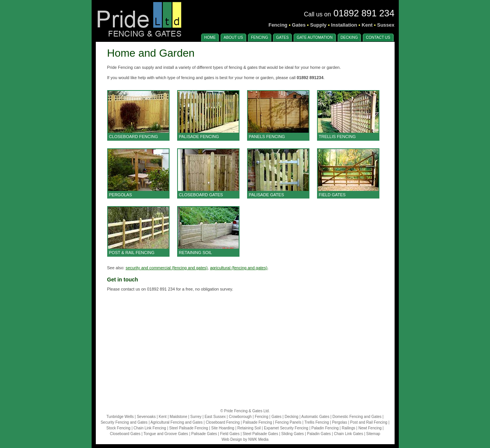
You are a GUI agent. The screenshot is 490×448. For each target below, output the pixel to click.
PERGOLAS (121, 195)
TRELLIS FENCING (337, 137)
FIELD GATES (332, 195)
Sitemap (373, 434)
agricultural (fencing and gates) (239, 268)
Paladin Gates (319, 434)
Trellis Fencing (317, 422)
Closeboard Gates (125, 434)
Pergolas (339, 422)
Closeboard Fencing (223, 422)
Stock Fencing (118, 428)
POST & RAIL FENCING (132, 253)
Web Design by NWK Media (245, 439)
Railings (349, 428)
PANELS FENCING (267, 137)
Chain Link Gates (348, 434)
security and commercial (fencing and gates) (167, 268)
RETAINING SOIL (196, 253)
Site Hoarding (223, 428)
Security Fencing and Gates (124, 422)
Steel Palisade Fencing (189, 428)
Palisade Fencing (258, 422)
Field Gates (230, 434)
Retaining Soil (249, 428)
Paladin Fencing (325, 428)
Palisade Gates (204, 434)
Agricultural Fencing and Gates (177, 422)
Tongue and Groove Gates (166, 434)
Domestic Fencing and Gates (357, 417)
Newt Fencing (370, 428)
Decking (292, 417)
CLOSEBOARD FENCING (134, 137)
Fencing (262, 417)
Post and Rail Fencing (369, 422)
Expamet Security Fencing (286, 428)
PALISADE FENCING (199, 137)
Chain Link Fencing (150, 428)
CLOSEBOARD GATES (201, 195)
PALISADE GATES (267, 195)
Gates (277, 417)
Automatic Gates (315, 417)
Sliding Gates (293, 434)
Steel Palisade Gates (260, 434)
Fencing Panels (288, 422)
